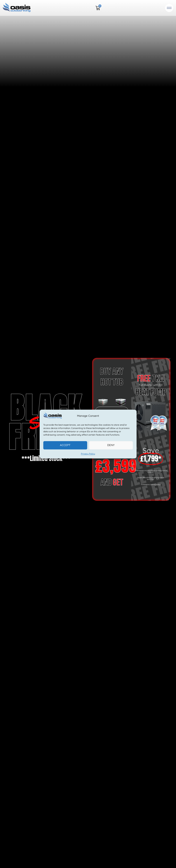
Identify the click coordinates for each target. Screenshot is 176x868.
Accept (65, 445)
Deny (111, 445)
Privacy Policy (88, 454)
